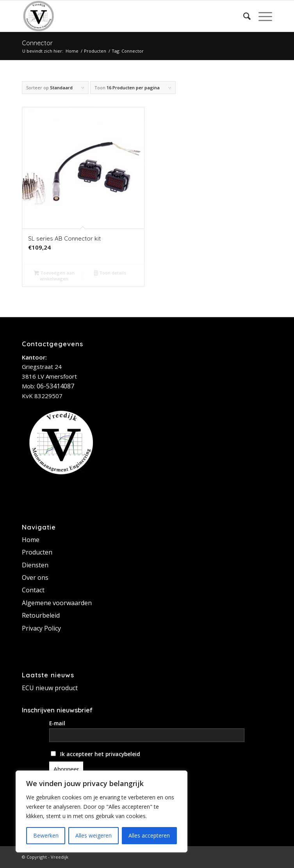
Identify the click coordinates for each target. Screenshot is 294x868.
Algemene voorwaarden (57, 603)
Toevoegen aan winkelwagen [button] (54, 275)
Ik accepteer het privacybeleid (95, 754)
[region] (102, 811)
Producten (37, 552)
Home (31, 540)
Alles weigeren (94, 835)
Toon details (110, 273)
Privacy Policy (41, 628)
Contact (33, 590)
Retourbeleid (41, 615)
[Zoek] (243, 16)
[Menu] (261, 16)
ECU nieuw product (50, 688)
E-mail (57, 723)
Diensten (35, 565)
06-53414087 (55, 386)
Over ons (35, 577)
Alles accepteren (149, 835)
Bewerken (46, 835)
